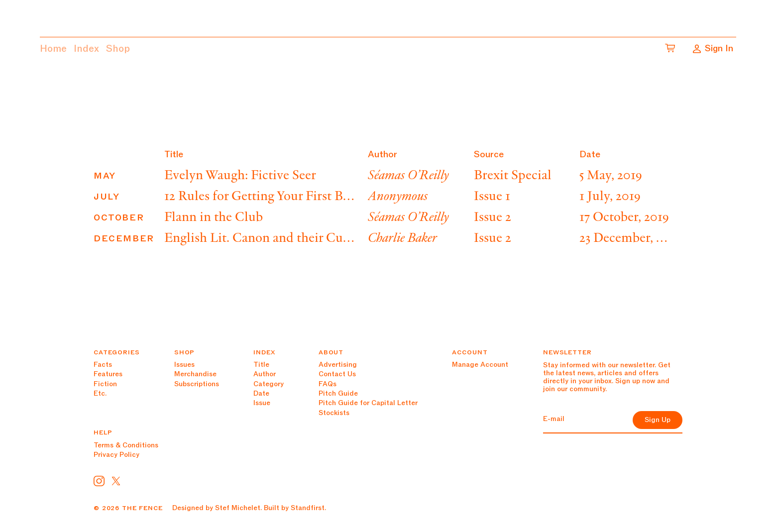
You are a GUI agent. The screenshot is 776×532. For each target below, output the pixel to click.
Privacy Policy (116, 455)
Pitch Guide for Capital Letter (368, 403)
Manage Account (480, 365)
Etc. (100, 393)
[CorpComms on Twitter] (116, 481)
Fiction (105, 384)
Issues (184, 365)
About (331, 352)
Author (265, 374)
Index (86, 49)
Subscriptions (197, 384)
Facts (103, 365)
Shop (118, 49)
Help (103, 432)
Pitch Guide (338, 393)
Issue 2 (493, 218)
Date (261, 393)
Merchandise (195, 374)
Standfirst (308, 508)
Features (108, 374)
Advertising (338, 365)
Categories (116, 352)
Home (53, 49)
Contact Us (337, 374)
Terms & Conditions (126, 445)
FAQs (328, 384)
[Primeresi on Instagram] (99, 481)
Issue (262, 403)
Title (261, 365)
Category (269, 384)
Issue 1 (492, 197)
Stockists (334, 413)
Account (470, 352)
